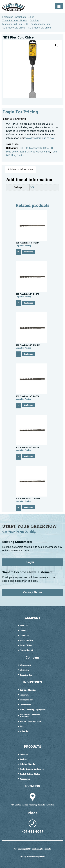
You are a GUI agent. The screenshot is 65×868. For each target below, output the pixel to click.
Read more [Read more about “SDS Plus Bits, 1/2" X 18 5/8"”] (28, 354)
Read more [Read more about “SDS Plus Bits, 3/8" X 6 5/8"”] (28, 456)
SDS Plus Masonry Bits (38, 152)
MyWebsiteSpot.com (36, 856)
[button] (57, 45)
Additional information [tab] (20, 169)
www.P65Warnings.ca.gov (40, 138)
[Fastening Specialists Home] (13, 7)
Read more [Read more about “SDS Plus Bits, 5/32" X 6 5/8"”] (28, 507)
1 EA (32, 187)
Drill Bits (24, 148)
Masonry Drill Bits (39, 148)
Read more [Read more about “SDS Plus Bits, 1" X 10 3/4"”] (28, 252)
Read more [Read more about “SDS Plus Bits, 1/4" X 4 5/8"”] (28, 405)
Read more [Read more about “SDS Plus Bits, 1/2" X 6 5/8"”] (28, 303)
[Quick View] (18, 252)
